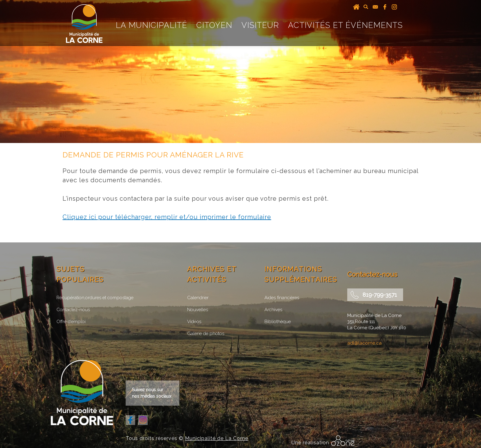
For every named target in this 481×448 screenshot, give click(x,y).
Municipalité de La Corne (217, 438)
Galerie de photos (206, 334)
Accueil (356, 7)
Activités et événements (345, 25)
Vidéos (194, 322)
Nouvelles (198, 310)
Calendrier (198, 298)
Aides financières (282, 298)
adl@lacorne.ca (364, 343)
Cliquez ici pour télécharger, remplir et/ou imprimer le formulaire (167, 217)
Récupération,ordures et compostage (95, 298)
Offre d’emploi (71, 322)
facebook (385, 7)
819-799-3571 (380, 295)
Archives (273, 310)
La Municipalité (151, 25)
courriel (375, 7)
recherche (366, 7)
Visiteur (260, 25)
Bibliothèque (278, 322)
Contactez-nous (73, 310)
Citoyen (214, 25)
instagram (394, 7)
